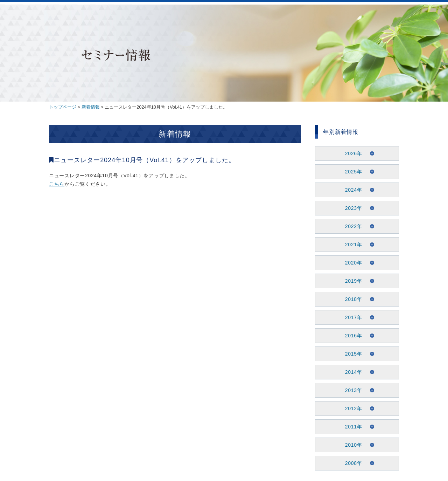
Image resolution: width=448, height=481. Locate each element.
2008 (351, 463)
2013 (351, 390)
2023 (351, 208)
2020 (351, 263)
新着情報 (91, 107)
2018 (351, 299)
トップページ (63, 107)
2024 (351, 190)
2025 (351, 172)
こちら (57, 184)
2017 (351, 317)
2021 (351, 245)
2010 (351, 445)
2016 (351, 336)
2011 (351, 427)
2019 (351, 281)
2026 (351, 153)
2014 (351, 372)
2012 (351, 408)
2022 (351, 226)
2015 (351, 354)
